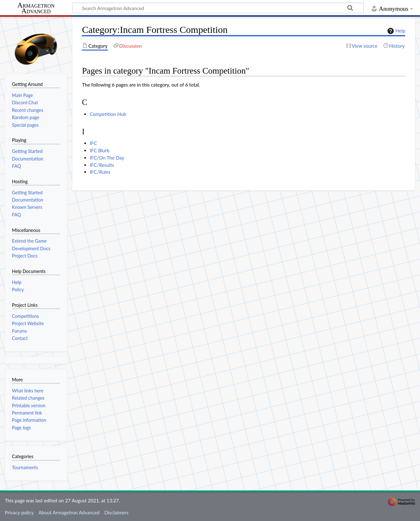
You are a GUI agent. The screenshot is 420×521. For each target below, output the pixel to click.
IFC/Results (102, 165)
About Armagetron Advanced (69, 512)
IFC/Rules (100, 172)
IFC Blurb (100, 150)
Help (396, 31)
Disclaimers (116, 512)
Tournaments (25, 467)
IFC (93, 143)
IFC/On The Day (107, 158)
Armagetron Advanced (36, 8)
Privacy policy (19, 512)
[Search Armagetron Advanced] (218, 8)
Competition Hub (108, 114)
